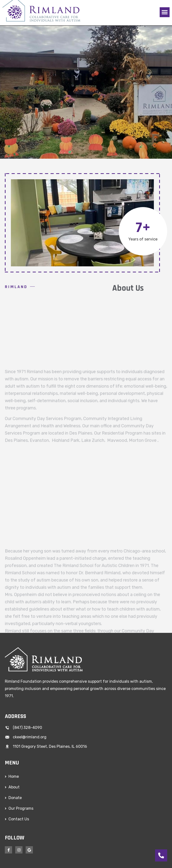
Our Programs (21, 808)
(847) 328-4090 (27, 728)
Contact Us (19, 819)
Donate (15, 798)
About (14, 787)
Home (14, 776)
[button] (165, 12)
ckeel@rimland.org (30, 737)
